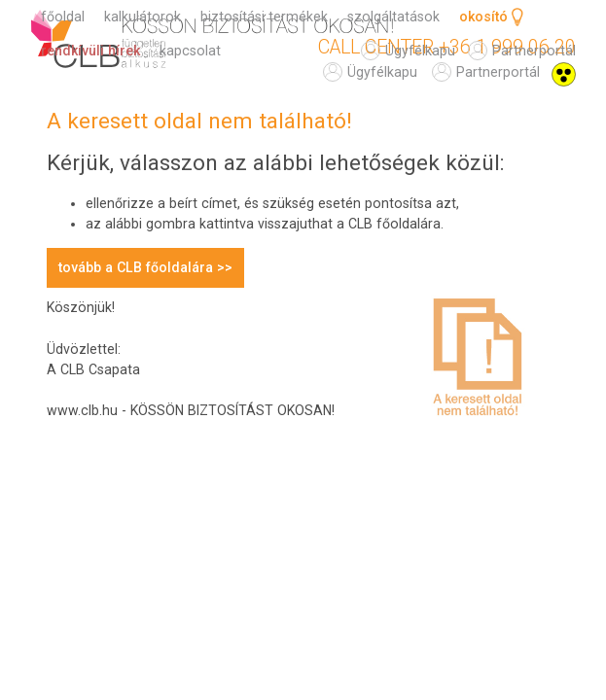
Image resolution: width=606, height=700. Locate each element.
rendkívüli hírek (90, 51)
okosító (483, 17)
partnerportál (498, 72)
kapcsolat (190, 51)
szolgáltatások (393, 17)
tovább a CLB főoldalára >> (145, 267)
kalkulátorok (143, 17)
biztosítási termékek (264, 17)
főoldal (63, 17)
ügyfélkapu (382, 72)
